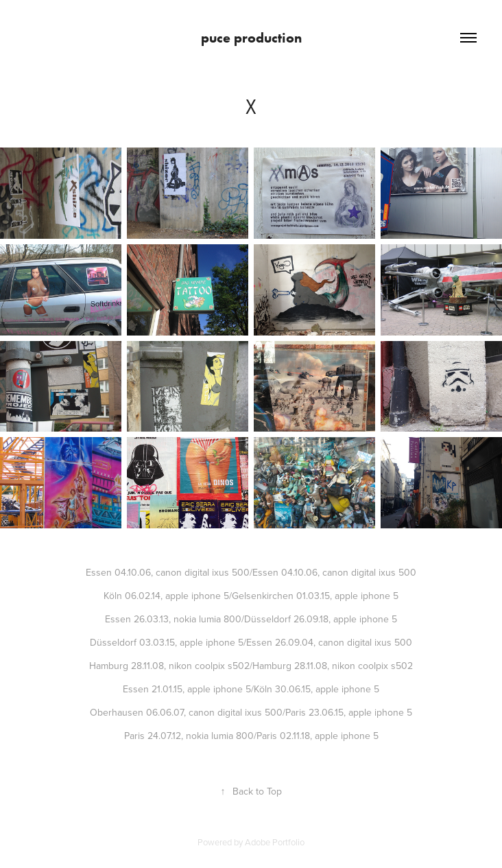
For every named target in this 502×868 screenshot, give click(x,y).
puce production (251, 38)
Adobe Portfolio (275, 842)
